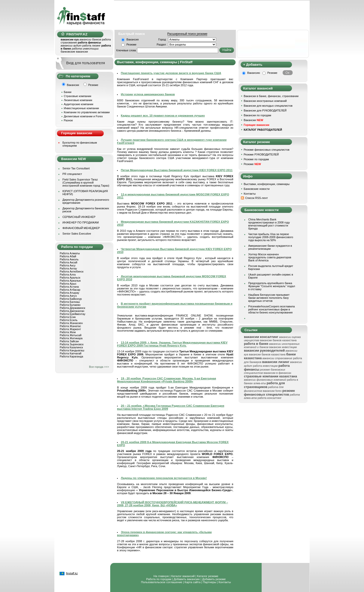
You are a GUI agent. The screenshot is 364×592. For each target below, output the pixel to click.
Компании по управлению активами (87, 112)
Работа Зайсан (69, 341)
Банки (67, 92)
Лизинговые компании (78, 100)
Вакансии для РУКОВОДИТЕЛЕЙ (265, 110)
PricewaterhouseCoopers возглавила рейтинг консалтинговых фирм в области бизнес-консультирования (271, 309)
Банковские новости (257, 189)
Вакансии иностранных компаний (265, 101)
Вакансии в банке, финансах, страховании (271, 96)
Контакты (250, 194)
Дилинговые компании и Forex (83, 116)
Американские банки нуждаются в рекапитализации (270, 247)
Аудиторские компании (78, 104)
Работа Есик (68, 317)
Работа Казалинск (71, 347)
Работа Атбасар (70, 290)
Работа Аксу (68, 265)
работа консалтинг (270, 398)
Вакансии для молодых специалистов (268, 106)
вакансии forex (272, 391)
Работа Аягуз (68, 296)
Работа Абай (68, 256)
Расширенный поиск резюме (187, 34)
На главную (161, 576)
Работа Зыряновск (72, 344)
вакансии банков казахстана (278, 340)
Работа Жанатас (70, 326)
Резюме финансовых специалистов (267, 150)
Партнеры (209, 582)
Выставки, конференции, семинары (267, 184)
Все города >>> (99, 367)
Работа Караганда (71, 356)
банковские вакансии (74, 52)
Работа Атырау (69, 293)
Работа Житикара (71, 338)
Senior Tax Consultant (76, 168)
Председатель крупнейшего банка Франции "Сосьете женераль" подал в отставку (272, 286)
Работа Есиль (69, 320)
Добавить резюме (214, 579)
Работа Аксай (68, 262)
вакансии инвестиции (283, 347)
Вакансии (253, 120)
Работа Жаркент (70, 329)
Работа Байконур (71, 299)
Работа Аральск (70, 278)
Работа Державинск (72, 308)
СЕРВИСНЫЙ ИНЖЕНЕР (79, 217)
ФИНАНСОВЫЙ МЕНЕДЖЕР (81, 228)
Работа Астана (69, 287)
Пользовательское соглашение (162, 582)
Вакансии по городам (257, 115)
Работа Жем (68, 332)
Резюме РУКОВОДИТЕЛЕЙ (261, 154)
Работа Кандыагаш (72, 350)
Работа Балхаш (70, 302)
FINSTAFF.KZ (74, 34)
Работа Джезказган (72, 311)
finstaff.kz (72, 573)
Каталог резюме (208, 576)
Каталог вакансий (183, 576)
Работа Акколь (69, 259)
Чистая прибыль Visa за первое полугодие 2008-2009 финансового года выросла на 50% (271, 237)
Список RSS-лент (257, 198)
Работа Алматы (70, 253)
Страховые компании (77, 96)
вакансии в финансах (277, 373)
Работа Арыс (68, 284)
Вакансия (132, 39)
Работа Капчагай (71, 353)
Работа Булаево (70, 305)
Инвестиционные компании (81, 108)
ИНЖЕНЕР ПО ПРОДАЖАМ (81, 222)
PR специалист (72, 174)
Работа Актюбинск (72, 271)
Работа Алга (68, 275)
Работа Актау (68, 268)
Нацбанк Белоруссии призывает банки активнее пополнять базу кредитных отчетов (269, 298)
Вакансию (254, 73)
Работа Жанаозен (71, 323)
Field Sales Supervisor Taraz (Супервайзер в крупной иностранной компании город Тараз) (86, 183)
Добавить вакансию (187, 579)
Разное (68, 120)
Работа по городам (159, 579)
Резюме (131, 44)
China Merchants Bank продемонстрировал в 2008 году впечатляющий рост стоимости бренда (269, 224)
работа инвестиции (265, 366)
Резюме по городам (256, 159)
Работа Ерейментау (72, 314)
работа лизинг (92, 45)
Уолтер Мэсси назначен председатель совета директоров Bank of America (270, 257)
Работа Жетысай (71, 335)
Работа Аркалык (70, 281)
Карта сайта (192, 582)
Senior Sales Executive (77, 234)
